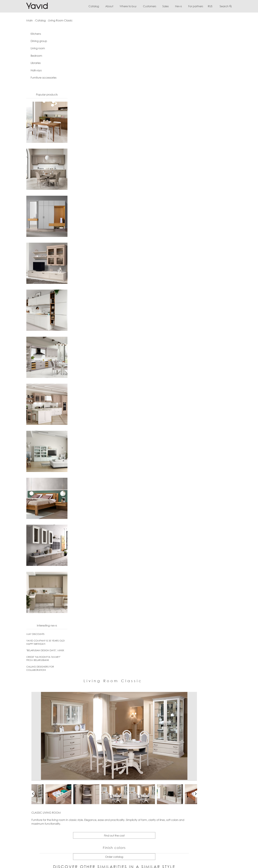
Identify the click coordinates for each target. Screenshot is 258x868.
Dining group (33, 42)
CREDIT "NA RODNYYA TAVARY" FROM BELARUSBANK (37, 660)
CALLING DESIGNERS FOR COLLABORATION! (34, 669)
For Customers (59, 755)
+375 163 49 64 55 (30, 763)
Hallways (30, 71)
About (114, 6)
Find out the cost (151, 202)
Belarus (195, 763)
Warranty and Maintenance (67, 763)
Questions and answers (64, 769)
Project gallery (106, 805)
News (184, 6)
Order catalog (151, 223)
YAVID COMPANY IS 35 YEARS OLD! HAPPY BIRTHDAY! (40, 643)
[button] (68, 160)
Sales (171, 6)
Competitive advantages (159, 769)
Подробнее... (141, 830)
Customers (155, 6)
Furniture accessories (38, 79)
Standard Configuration (64, 793)
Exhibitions (150, 787)
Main (24, 21)
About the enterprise (156, 755)
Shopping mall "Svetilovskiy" (160, 793)
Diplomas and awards (157, 775)
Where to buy (133, 6)
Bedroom (30, 57)
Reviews (55, 787)
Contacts (149, 763)
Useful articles (59, 781)
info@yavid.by (29, 755)
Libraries (30, 64)
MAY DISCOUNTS (29, 635)
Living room (32, 49)
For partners (201, 6)
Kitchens (30, 35)
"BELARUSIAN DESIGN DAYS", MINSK (39, 651)
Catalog (98, 6)
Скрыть (154, 830)
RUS (216, 6)
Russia (194, 769)
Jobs (147, 781)
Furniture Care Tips (61, 775)
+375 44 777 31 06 (30, 769)
